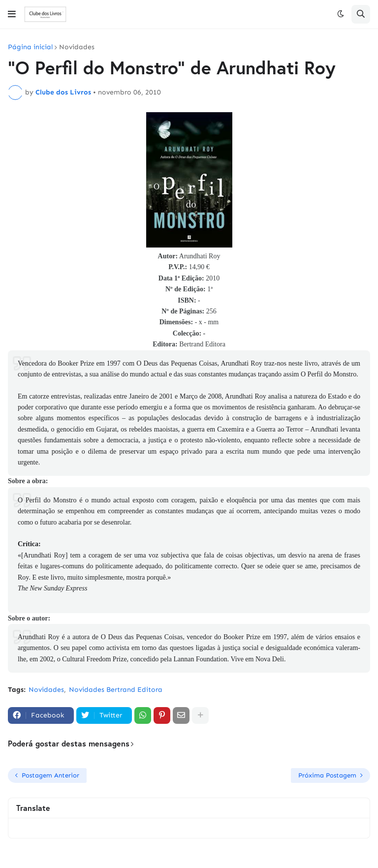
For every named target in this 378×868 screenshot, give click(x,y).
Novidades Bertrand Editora (116, 690)
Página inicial (30, 47)
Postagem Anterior (50, 775)
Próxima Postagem (327, 775)
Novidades (77, 47)
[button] (12, 14)
